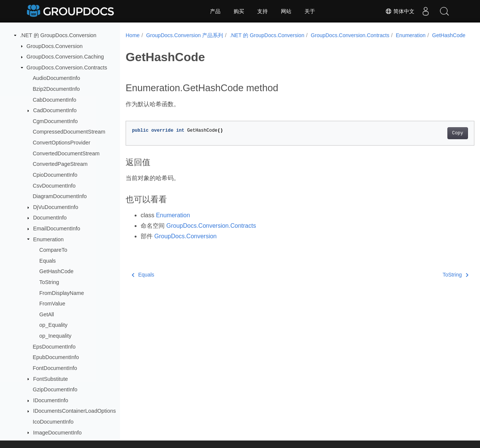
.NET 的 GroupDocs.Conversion (58, 35)
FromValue (52, 304)
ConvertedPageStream (60, 164)
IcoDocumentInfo (53, 422)
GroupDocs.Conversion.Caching (65, 57)
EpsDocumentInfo (54, 347)
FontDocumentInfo (55, 368)
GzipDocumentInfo (55, 389)
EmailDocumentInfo (57, 229)
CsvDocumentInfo (54, 186)
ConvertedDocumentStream (66, 153)
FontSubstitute (50, 379)
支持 (262, 11)
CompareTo (53, 250)
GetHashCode (56, 271)
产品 (215, 11)
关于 (310, 11)
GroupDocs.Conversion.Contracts (67, 68)
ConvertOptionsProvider (61, 143)
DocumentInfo (50, 218)
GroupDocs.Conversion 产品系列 (185, 35)
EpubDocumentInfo (56, 357)
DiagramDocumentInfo (60, 196)
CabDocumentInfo (54, 100)
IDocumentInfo (51, 400)
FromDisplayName (62, 293)
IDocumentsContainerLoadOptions (74, 411)
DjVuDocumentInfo (55, 207)
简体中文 (400, 11)
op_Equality (53, 325)
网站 (286, 11)
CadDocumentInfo (55, 110)
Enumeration (48, 239)
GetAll (47, 314)
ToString (49, 282)
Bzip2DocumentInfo (56, 89)
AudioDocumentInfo (56, 78)
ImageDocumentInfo (57, 433)
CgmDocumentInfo (55, 121)
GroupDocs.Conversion (55, 46)
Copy (433, 141)
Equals (48, 261)
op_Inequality (55, 336)
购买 (239, 11)
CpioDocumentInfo (55, 175)
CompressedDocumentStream (69, 132)
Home (133, 35)
